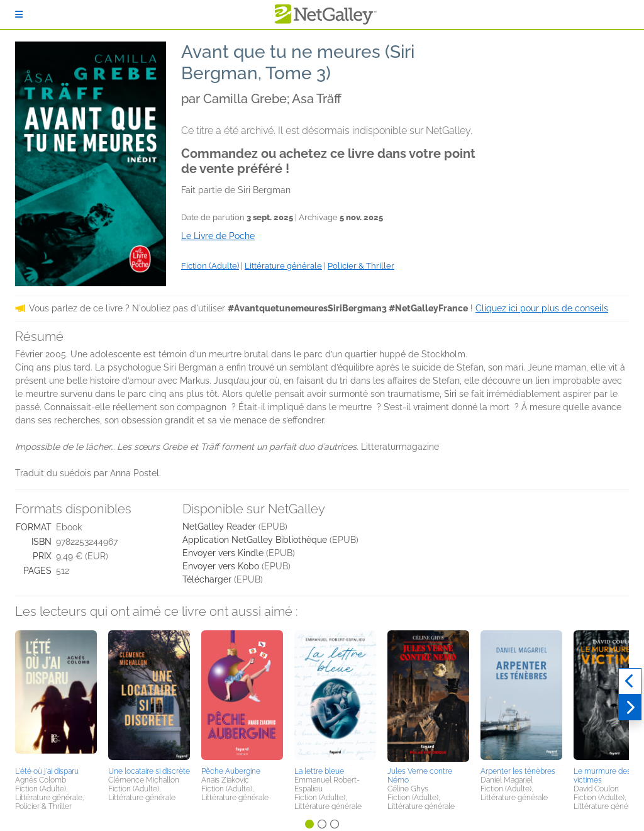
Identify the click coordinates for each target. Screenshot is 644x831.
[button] (56, 696)
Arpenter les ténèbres (518, 771)
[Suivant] (630, 708)
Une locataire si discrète (149, 771)
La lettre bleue (319, 771)
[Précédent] (630, 681)
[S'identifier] (19, 14)
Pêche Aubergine (231, 771)
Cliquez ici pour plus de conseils (542, 308)
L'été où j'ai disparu (47, 771)
